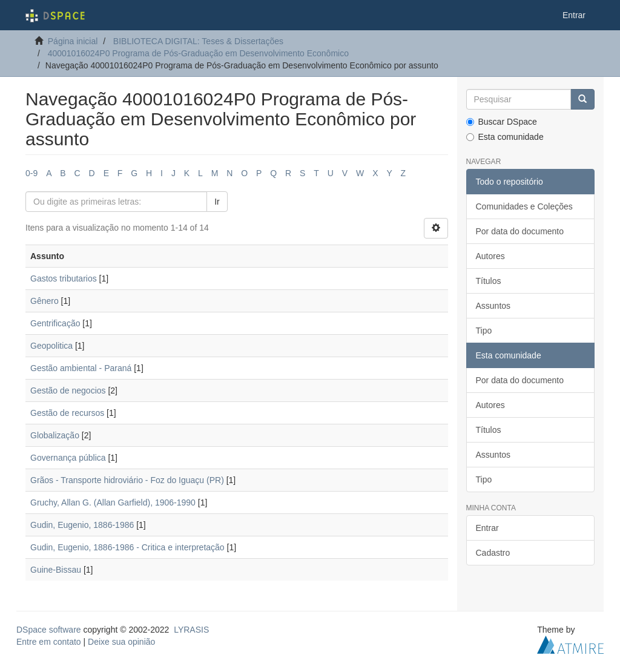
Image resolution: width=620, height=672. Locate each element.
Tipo (484, 331)
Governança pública (68, 458)
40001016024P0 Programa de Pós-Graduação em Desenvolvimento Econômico (198, 53)
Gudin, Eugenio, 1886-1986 (82, 525)
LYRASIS (191, 630)
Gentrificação (55, 323)
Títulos (489, 281)
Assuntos (493, 306)
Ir (217, 202)
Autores (490, 256)
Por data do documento (520, 231)
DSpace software (49, 630)
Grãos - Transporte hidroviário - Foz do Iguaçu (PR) (127, 480)
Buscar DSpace (502, 122)
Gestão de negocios (68, 390)
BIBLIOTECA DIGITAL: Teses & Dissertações (198, 41)
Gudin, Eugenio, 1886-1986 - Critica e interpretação (127, 547)
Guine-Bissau (56, 570)
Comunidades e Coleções (524, 206)
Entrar (487, 528)
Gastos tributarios (64, 278)
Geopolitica (51, 346)
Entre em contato (49, 642)
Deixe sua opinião (121, 642)
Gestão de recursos (67, 413)
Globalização (55, 435)
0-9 (31, 173)
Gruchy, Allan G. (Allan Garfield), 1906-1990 (113, 502)
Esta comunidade (505, 137)
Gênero (45, 301)
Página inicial (73, 41)
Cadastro (493, 553)
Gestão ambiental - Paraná (81, 368)
